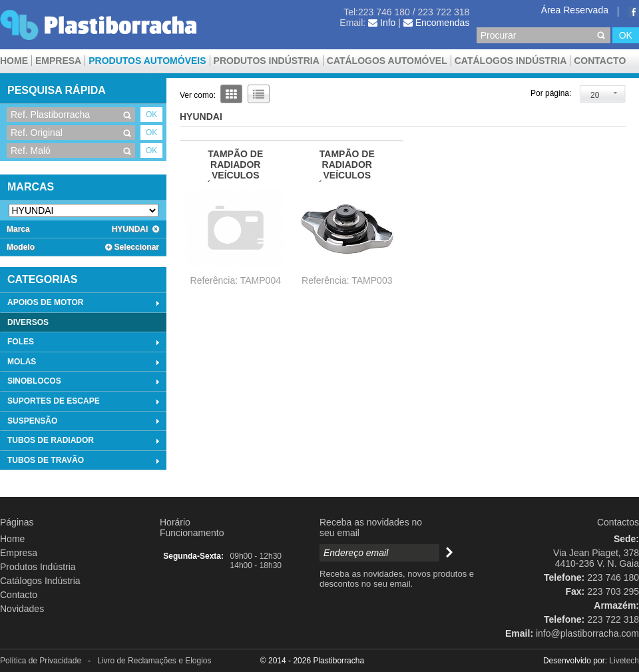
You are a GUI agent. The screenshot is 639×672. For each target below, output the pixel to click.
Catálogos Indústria (511, 61)
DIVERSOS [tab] (28, 322)
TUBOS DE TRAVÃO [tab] (85, 461)
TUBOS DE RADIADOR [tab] (85, 441)
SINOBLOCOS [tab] (85, 382)
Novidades (22, 609)
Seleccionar (132, 247)
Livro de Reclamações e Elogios (154, 661)
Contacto (600, 61)
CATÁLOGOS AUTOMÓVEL (387, 61)
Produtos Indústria (267, 61)
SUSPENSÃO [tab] (85, 421)
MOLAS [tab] (85, 362)
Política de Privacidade (41, 661)
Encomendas (437, 23)
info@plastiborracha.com (587, 633)
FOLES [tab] (85, 342)
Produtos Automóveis (147, 61)
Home (14, 61)
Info (382, 23)
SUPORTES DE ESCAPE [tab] (85, 402)
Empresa (58, 61)
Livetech (624, 661)
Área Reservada (575, 10)
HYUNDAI (135, 229)
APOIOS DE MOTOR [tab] (85, 303)
